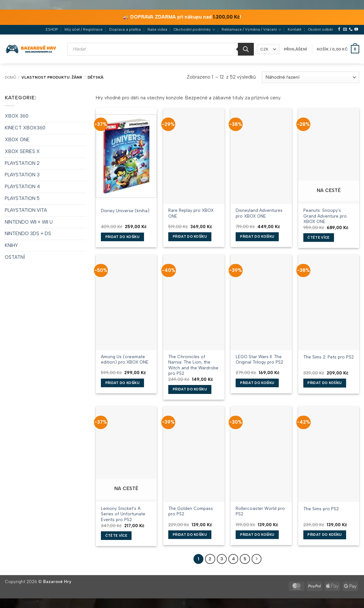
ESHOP (52, 29)
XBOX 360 (17, 116)
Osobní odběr (321, 29)
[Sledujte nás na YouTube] (356, 29)
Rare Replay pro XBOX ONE (191, 213)
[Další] (257, 559)
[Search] (246, 49)
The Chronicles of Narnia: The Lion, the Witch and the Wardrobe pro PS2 (193, 362)
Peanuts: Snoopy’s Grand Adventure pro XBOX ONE (325, 216)
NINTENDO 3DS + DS (28, 234)
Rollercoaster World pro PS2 (260, 511)
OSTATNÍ (15, 257)
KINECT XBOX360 (25, 128)
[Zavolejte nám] (351, 29)
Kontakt (295, 29)
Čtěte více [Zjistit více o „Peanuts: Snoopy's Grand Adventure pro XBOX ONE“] (318, 238)
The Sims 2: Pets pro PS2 (329, 357)
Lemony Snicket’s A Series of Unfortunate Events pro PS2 (123, 514)
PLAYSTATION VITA (26, 210)
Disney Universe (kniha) (125, 211)
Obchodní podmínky (194, 30)
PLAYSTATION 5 (22, 198)
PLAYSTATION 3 (22, 175)
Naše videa (157, 29)
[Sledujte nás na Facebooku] (339, 29)
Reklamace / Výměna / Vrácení (251, 30)
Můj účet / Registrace (83, 29)
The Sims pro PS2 (321, 509)
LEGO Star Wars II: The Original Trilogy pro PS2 (259, 359)
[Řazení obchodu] (311, 77)
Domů (10, 77)
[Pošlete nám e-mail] (345, 29)
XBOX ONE (17, 140)
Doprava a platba (125, 29)
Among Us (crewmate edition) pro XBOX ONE (125, 359)
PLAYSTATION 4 (22, 187)
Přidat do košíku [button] (122, 237)
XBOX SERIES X (22, 151)
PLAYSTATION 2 (22, 163)
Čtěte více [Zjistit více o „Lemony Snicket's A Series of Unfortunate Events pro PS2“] (116, 536)
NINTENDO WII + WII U (29, 222)
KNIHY (11, 245)
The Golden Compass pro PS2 (191, 511)
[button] (296, 49)
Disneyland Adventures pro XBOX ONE (259, 213)
